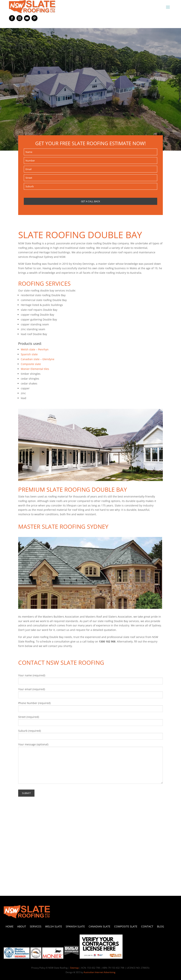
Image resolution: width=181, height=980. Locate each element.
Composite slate (31, 364)
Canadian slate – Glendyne (38, 359)
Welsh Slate (54, 926)
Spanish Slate (75, 926)
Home (10, 926)
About (22, 926)
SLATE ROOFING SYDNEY (75, 526)
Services (36, 926)
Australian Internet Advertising (99, 972)
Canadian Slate (99, 926)
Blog (160, 926)
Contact (147, 926)
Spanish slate (29, 354)
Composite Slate (126, 926)
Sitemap (74, 968)
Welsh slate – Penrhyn (35, 349)
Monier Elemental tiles (35, 369)
